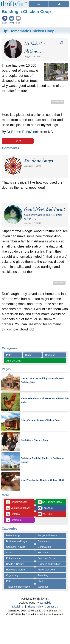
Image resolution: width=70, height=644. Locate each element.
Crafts (9, 552)
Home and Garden (16, 570)
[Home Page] (14, 2)
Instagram (14, 520)
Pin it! (18, 141)
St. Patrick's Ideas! (50, 502)
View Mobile (44, 603)
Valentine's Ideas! (18, 508)
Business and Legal (17, 541)
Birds (28, 355)
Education (43, 552)
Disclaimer (18, 607)
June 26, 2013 (14, 361)
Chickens (50, 355)
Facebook (45, 508)
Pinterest (13, 514)
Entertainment (14, 558)
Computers (44, 541)
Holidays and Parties (49, 564)
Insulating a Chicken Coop (35, 440)
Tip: (28, 31)
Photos (41, 581)
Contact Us (51, 607)
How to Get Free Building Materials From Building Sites (42, 380)
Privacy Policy (35, 607)
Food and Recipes (48, 558)
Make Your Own (46, 570)
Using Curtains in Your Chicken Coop (40, 420)
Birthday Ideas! (17, 502)
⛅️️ (61, 611)
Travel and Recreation (18, 587)
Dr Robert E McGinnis (23, 132)
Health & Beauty (15, 564)
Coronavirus (44, 547)
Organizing (12, 575)
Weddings (43, 587)
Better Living (13, 535)
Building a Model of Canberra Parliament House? (42, 460)
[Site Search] (59, 4)
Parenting (43, 575)
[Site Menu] (39, 4)
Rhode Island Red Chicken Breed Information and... (45, 400)
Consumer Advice (16, 547)
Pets (9, 355)
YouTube (45, 514)
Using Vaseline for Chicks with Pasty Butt (42, 480)
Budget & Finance (47, 535)
